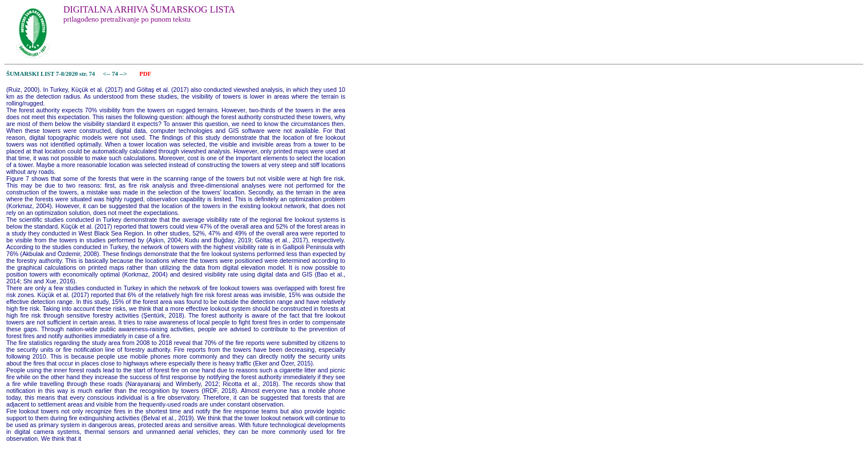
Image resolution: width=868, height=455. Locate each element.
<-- (107, 74)
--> (124, 74)
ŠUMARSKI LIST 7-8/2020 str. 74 (51, 74)
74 (116, 74)
